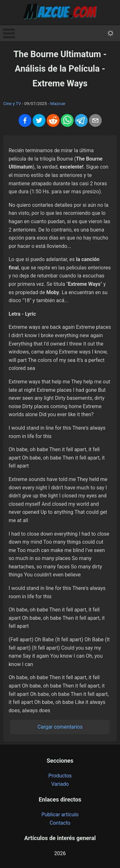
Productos (60, 776)
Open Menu (9, 33)
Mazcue (58, 104)
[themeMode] (111, 33)
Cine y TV (12, 104)
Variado (60, 784)
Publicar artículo (60, 815)
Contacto (60, 823)
